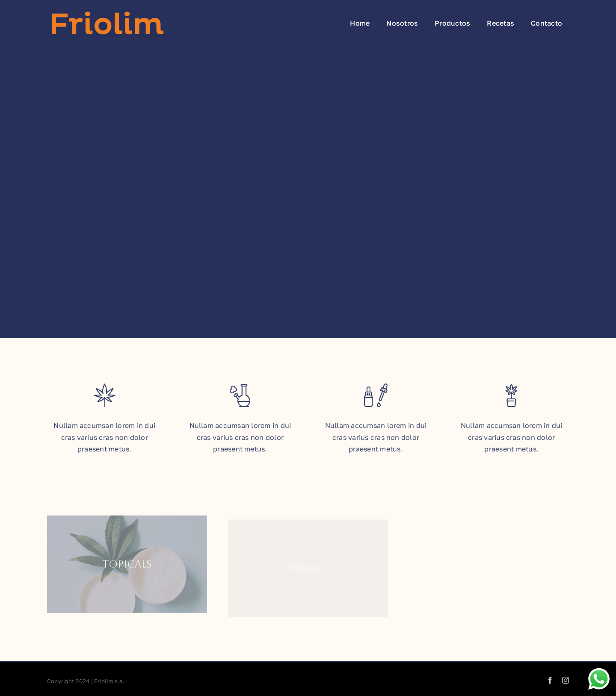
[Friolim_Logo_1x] (107, 12)
